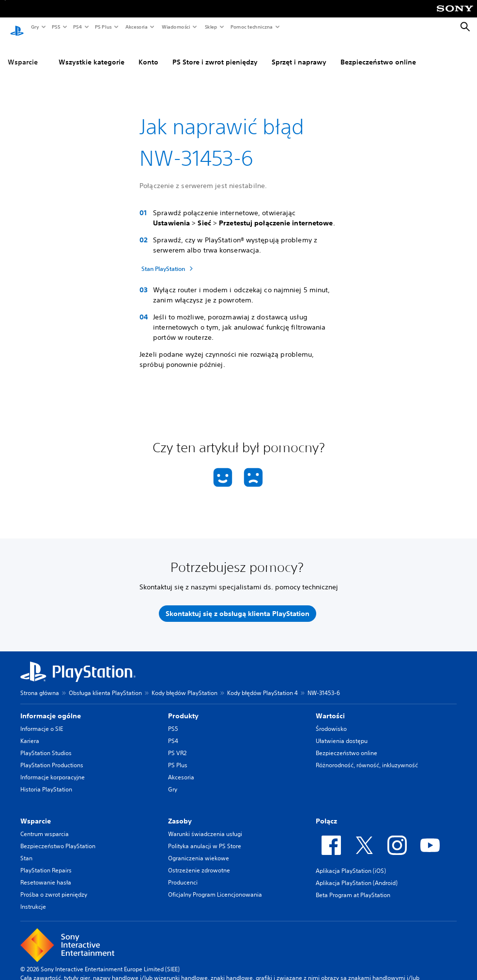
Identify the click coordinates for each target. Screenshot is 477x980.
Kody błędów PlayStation (185, 684)
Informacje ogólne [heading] (51, 707)
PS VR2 (177, 744)
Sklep (211, 27)
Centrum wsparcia (45, 825)
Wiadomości (176, 27)
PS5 (55, 27)
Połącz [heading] (326, 812)
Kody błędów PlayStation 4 (262, 684)
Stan (26, 849)
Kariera (30, 732)
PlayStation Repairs (46, 861)
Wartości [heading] (330, 707)
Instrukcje (33, 897)
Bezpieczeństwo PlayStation (58, 837)
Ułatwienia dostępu (342, 732)
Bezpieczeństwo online (378, 53)
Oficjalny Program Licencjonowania (215, 885)
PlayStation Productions (52, 756)
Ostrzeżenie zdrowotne (199, 861)
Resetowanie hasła (46, 873)
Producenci (183, 873)
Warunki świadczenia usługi (205, 825)
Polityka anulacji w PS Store (205, 837)
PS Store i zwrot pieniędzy (215, 53)
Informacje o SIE (42, 719)
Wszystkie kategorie (92, 53)
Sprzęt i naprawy (299, 53)
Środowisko (331, 719)
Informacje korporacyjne (53, 768)
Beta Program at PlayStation (353, 886)
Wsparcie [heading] (36, 812)
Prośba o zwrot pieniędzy (54, 885)
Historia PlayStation (46, 780)
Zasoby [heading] (180, 812)
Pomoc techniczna (251, 27)
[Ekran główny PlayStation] (17, 27)
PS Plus (103, 27)
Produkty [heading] (183, 707)
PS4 (77, 27)
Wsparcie (23, 53)
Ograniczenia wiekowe (199, 849)
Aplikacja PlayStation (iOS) (351, 861)
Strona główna (40, 684)
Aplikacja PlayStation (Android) (357, 874)
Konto (148, 53)
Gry (35, 27)
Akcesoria (136, 27)
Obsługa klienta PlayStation (105, 684)
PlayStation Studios (46, 744)
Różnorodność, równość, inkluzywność (367, 756)
